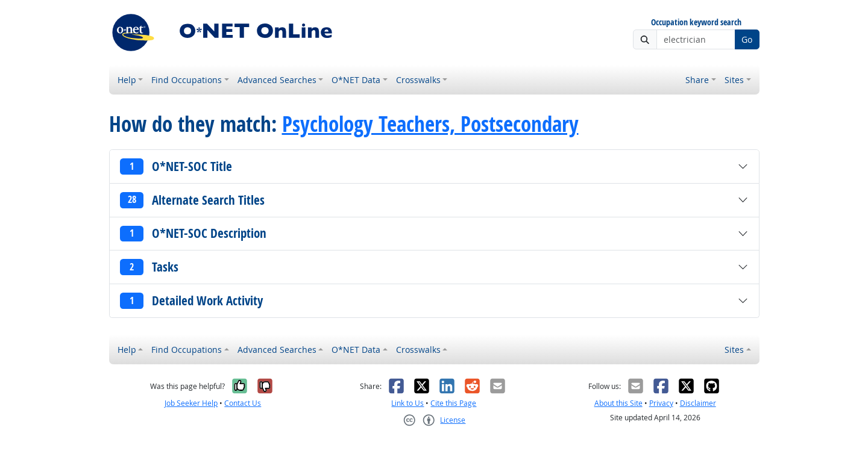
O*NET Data (356, 80)
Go (747, 39)
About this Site (618, 403)
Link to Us (407, 403)
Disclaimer (698, 403)
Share (697, 80)
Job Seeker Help (191, 403)
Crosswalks (418, 80)
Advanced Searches (277, 80)
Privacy (661, 403)
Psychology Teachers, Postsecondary (430, 124)
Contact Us (243, 403)
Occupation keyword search (696, 23)
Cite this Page (453, 403)
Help (127, 80)
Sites (734, 80)
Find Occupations (187, 80)
